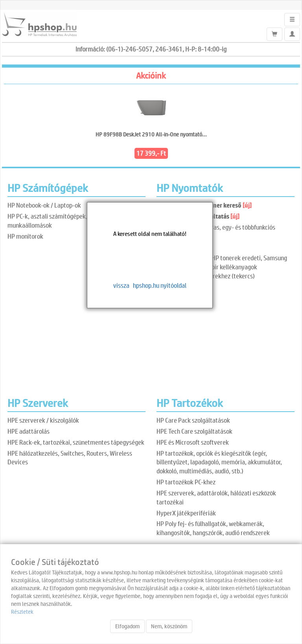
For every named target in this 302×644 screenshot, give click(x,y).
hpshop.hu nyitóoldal (160, 285)
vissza (121, 285)
